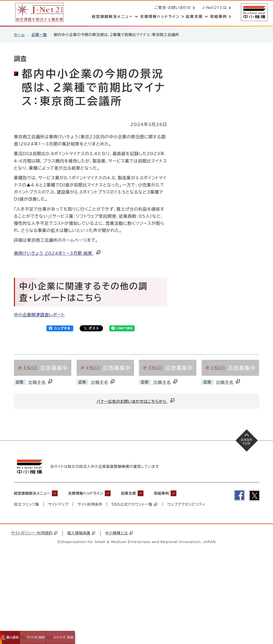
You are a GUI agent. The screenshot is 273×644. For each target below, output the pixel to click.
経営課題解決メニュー (35, 494)
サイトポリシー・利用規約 (34, 534)
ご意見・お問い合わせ (172, 8)
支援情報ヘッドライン (96, 494)
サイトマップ (58, 505)
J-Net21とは (214, 8)
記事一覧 (39, 35)
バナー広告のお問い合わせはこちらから (136, 400)
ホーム (19, 35)
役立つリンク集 (27, 505)
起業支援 (144, 494)
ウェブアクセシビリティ (187, 505)
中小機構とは (119, 534)
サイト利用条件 (90, 505)
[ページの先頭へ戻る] (247, 441)
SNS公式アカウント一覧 (135, 505)
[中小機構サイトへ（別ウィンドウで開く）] (254, 12)
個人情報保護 (81, 534)
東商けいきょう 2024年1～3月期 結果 (58, 253)
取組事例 (180, 494)
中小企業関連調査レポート (39, 315)
